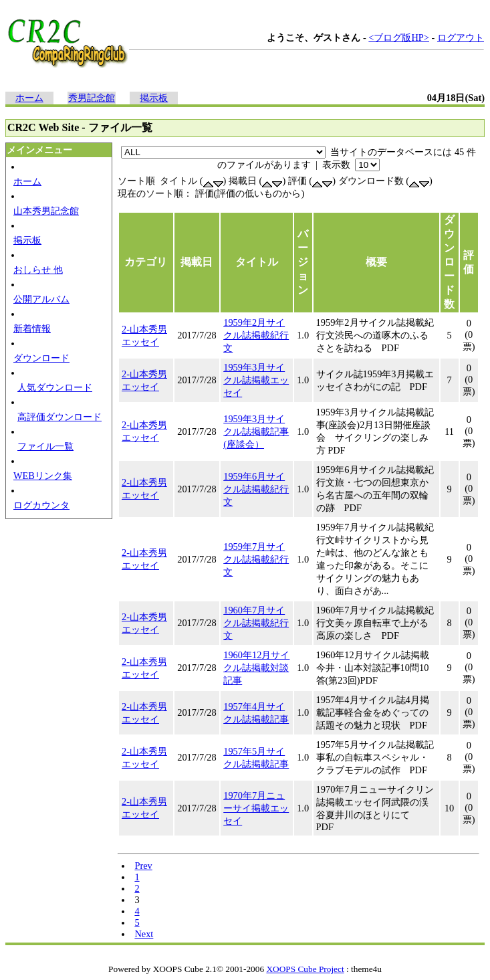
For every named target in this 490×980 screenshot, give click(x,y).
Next (144, 934)
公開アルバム (41, 299)
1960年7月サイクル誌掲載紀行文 (256, 623)
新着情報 (32, 328)
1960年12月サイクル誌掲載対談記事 (256, 668)
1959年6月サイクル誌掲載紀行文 (256, 489)
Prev (143, 866)
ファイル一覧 (45, 446)
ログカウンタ (41, 505)
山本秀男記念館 (46, 211)
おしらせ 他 (38, 270)
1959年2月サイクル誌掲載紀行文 (256, 335)
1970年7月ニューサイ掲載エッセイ (256, 808)
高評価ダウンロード (59, 417)
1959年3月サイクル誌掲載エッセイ (256, 380)
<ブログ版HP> (399, 37)
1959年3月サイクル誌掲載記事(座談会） (256, 431)
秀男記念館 (92, 98)
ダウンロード (41, 358)
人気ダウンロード (55, 387)
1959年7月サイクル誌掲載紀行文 (256, 559)
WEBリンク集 (43, 476)
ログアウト (461, 37)
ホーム (29, 98)
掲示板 (154, 98)
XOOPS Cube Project (305, 969)
